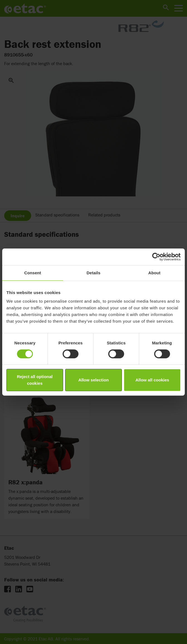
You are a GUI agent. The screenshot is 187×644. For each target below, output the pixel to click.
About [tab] (154, 273)
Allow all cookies (152, 380)
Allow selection (93, 380)
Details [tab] (93, 273)
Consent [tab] (33, 273)
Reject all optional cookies (35, 380)
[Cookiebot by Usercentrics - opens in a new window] (156, 257)
